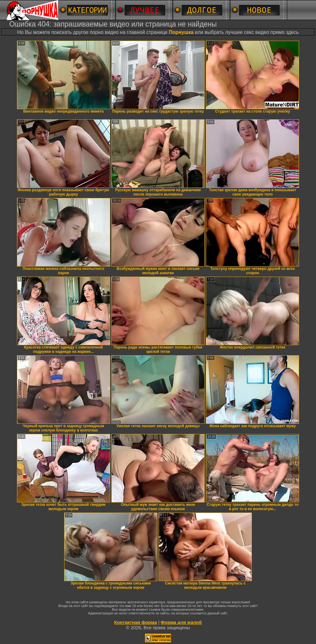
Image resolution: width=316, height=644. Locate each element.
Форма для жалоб (181, 622)
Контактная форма (136, 622)
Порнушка (181, 32)
